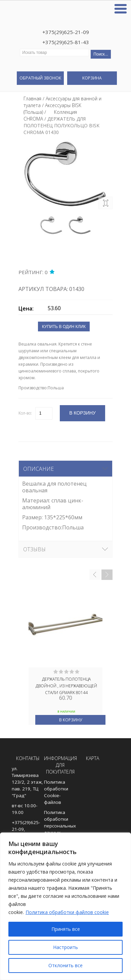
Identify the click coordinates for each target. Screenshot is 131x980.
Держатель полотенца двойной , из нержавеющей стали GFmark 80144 (66, 685)
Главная (32, 99)
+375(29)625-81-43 (66, 42)
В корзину (71, 720)
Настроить (65, 947)
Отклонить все (65, 965)
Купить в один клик (64, 327)
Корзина (92, 78)
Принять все (66, 929)
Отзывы (34, 549)
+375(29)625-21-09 (66, 32)
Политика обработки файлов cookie (67, 912)
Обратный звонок (40, 78)
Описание (38, 469)
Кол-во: (25, 413)
